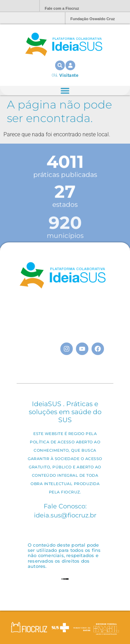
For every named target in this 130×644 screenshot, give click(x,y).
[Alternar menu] (65, 91)
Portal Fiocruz (17, 6)
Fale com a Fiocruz (62, 8)
